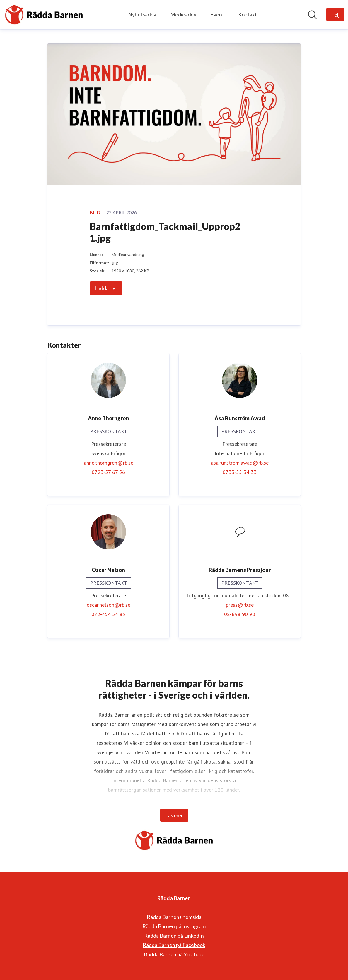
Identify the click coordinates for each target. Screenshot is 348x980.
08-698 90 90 (240, 614)
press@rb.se (240, 605)
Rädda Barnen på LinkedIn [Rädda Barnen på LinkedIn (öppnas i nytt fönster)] (174, 936)
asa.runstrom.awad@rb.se (240, 463)
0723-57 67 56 (108, 472)
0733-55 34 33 (240, 472)
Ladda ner (106, 288)
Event (217, 14)
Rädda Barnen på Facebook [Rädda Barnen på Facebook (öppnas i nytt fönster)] (174, 945)
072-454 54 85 (108, 614)
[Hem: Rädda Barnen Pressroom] (44, 15)
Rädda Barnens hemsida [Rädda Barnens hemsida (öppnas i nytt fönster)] (174, 917)
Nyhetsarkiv (142, 14)
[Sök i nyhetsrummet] (312, 15)
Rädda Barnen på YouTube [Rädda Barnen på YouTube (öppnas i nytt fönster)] (174, 954)
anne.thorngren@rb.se (109, 463)
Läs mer (174, 815)
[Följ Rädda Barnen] (335, 15)
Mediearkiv (183, 14)
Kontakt (248, 14)
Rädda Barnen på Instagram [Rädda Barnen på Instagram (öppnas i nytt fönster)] (174, 926)
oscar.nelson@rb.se (109, 605)
